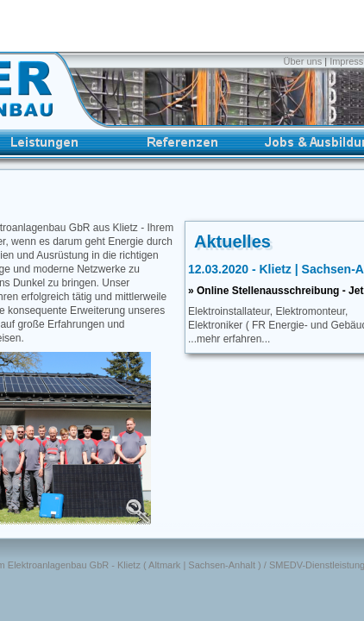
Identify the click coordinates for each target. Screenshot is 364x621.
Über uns (304, 61)
